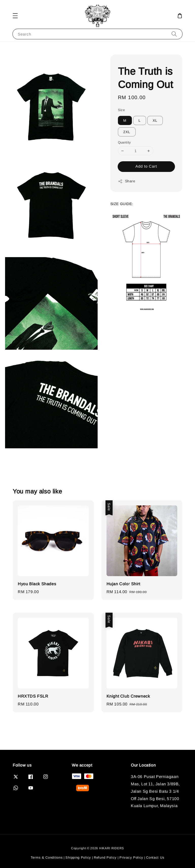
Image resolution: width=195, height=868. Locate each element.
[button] (15, 16)
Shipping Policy (78, 857)
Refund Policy (105, 857)
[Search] (174, 34)
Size (121, 110)
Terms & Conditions (47, 857)
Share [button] (127, 181)
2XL (127, 132)
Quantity (125, 142)
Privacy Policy (131, 857)
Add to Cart (146, 166)
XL (155, 120)
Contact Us (155, 857)
